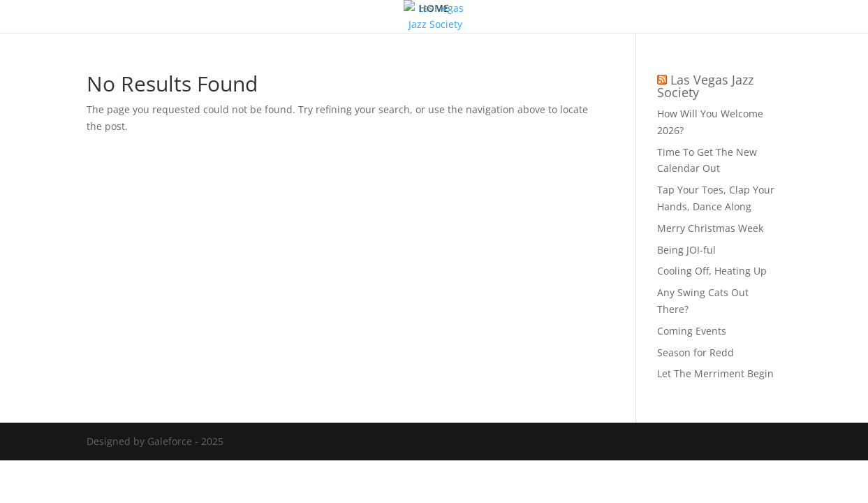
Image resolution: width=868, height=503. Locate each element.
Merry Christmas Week (710, 228)
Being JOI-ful (686, 250)
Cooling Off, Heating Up (712, 271)
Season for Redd (696, 352)
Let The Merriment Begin (715, 373)
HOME (434, 9)
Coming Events (692, 331)
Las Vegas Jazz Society (705, 86)
